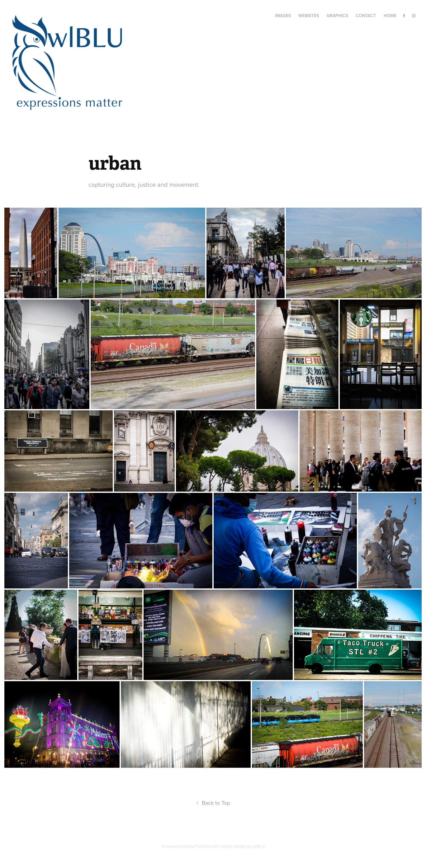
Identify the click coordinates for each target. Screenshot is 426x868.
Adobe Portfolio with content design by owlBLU (224, 846)
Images (283, 16)
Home (390, 16)
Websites (309, 16)
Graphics (337, 16)
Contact (366, 16)
